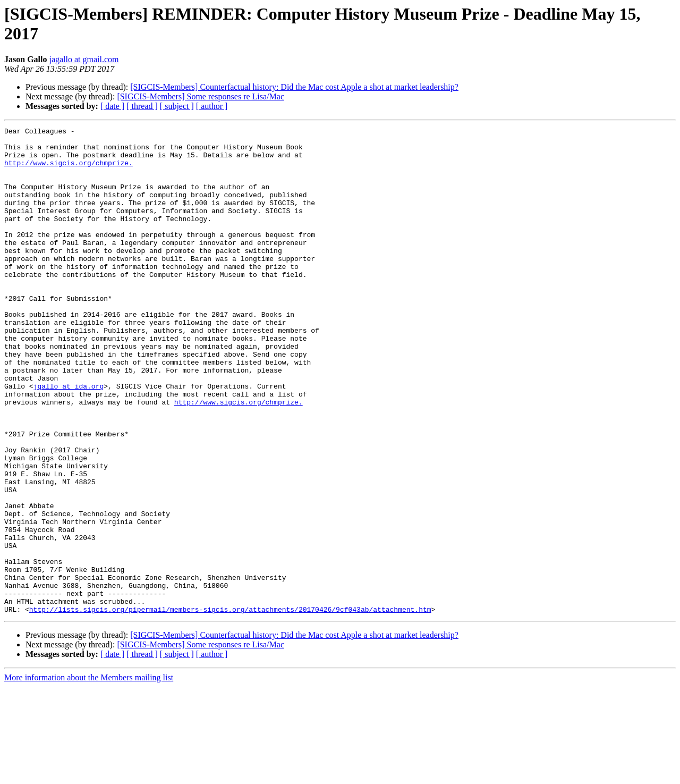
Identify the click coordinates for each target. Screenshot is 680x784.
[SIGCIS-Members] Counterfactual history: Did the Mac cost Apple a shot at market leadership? (294, 87)
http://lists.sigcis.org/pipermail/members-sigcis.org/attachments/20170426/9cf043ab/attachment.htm (230, 706)
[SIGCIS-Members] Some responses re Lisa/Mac (201, 96)
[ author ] (212, 106)
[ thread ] (142, 106)
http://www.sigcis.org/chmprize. (69, 171)
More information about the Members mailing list (89, 775)
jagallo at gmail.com (84, 59)
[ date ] (112, 106)
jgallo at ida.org (69, 439)
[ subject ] (177, 106)
